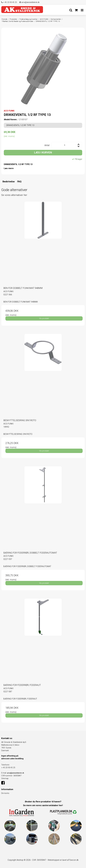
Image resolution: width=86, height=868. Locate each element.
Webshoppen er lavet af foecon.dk (63, 860)
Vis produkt (44, 318)
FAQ (19, 181)
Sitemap (5, 778)
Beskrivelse (9, 181)
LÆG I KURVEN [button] (43, 153)
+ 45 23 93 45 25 (9, 2)
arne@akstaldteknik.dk (29, 2)
